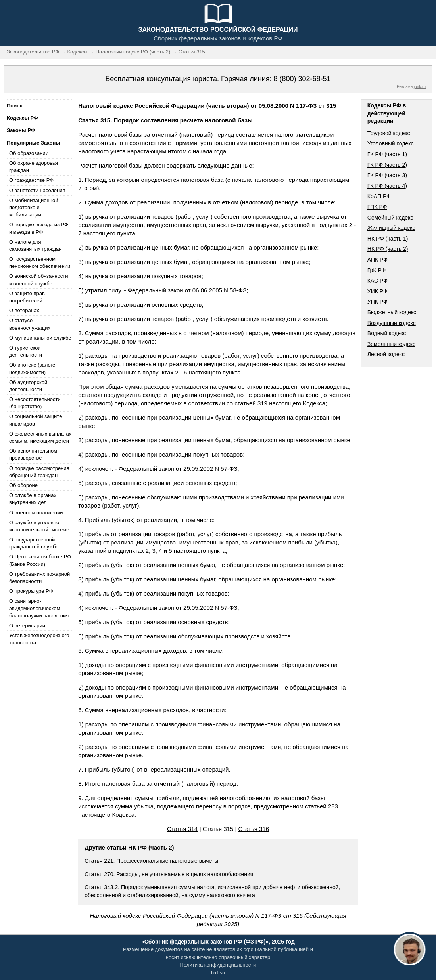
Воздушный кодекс (392, 323)
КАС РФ (377, 281)
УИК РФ (377, 291)
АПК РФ (377, 260)
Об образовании (29, 153)
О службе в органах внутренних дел (33, 499)
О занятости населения (37, 190)
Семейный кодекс (390, 218)
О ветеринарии (27, 626)
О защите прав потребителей (27, 297)
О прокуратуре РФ (31, 591)
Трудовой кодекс (389, 133)
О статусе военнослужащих (30, 324)
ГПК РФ (377, 207)
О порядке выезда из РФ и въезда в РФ (39, 228)
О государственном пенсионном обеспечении (40, 263)
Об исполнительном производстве (33, 454)
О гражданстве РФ (31, 180)
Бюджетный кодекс (392, 312)
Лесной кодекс (386, 354)
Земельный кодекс (391, 344)
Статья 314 (182, 829)
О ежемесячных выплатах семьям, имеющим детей (40, 437)
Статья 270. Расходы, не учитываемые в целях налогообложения (169, 874)
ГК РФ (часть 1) (387, 154)
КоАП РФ (379, 196)
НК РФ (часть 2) (388, 249)
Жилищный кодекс (391, 228)
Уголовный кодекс (391, 143)
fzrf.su (218, 973)
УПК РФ (377, 302)
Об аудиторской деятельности (28, 386)
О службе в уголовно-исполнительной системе (39, 526)
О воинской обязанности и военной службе (39, 280)
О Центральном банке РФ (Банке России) (40, 560)
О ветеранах (24, 310)
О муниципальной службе (40, 338)
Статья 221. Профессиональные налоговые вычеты (151, 861)
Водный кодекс (387, 333)
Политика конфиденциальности (218, 965)
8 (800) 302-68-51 (302, 79)
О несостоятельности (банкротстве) (35, 403)
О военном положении (36, 513)
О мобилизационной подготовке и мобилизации (34, 207)
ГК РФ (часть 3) (387, 175)
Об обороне (23, 485)
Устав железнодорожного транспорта (39, 639)
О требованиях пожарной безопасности (39, 578)
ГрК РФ (376, 270)
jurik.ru (420, 87)
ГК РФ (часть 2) (387, 165)
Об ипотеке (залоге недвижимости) (32, 368)
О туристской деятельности (26, 351)
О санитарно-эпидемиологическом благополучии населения (39, 608)
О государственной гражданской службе (34, 543)
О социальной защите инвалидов (36, 420)
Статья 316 (254, 829)
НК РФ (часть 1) (388, 239)
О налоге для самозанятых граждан (35, 245)
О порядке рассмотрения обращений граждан (39, 472)
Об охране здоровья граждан (34, 167)
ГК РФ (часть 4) (387, 186)
